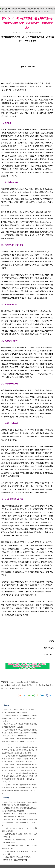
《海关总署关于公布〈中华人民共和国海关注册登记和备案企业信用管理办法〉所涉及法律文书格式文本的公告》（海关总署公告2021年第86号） (20, 733)
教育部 (18, 685)
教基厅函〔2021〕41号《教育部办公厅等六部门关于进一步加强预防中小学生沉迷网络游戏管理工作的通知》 (20, 822)
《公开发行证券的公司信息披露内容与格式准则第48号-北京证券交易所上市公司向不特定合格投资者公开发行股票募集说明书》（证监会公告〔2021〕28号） (20, 759)
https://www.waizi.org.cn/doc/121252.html (24, 682)
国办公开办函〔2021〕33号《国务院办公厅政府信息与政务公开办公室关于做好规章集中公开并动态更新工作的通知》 (20, 718)
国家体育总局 (27, 685)
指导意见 (20, 689)
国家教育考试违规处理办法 (23, 605)
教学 (13, 685)
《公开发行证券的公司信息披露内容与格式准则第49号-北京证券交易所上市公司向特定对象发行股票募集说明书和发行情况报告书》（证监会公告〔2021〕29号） (20, 767)
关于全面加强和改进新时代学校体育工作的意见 (25, 106)
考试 (10, 689)
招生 (14, 689)
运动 (5, 689)
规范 (43, 685)
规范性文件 (32, 9)
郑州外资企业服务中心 (19, 9)
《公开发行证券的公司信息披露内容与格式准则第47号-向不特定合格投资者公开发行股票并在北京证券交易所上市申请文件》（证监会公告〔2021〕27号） (20, 750)
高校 (47, 685)
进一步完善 (37, 685)
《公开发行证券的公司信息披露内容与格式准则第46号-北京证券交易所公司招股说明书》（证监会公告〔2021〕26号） (20, 741)
